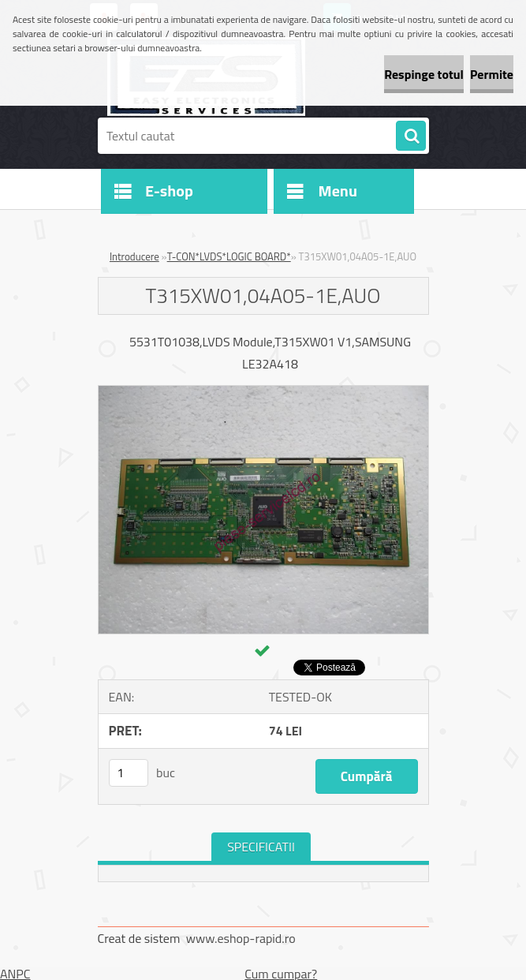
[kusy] (129, 773)
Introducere (134, 256)
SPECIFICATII (261, 847)
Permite (492, 74)
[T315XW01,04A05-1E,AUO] (263, 392)
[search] (411, 137)
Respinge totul (424, 74)
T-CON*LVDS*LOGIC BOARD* (229, 256)
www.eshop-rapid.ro (241, 938)
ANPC (15, 974)
